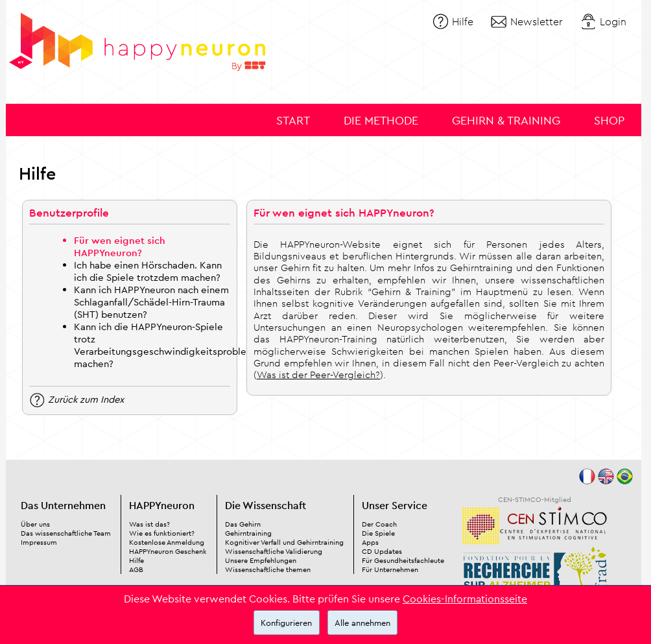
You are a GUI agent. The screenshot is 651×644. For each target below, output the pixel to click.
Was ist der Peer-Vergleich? (318, 375)
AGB (136, 569)
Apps (370, 542)
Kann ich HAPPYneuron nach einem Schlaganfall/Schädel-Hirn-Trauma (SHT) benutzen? (151, 302)
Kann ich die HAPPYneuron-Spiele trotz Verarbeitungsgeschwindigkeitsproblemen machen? (170, 345)
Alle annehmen (362, 623)
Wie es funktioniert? (162, 533)
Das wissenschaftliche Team (66, 533)
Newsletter (537, 21)
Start (293, 120)
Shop (609, 120)
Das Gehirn (243, 524)
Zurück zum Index (86, 399)
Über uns (35, 524)
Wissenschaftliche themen (268, 569)
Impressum (39, 542)
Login (613, 21)
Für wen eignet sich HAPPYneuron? (120, 246)
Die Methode (381, 120)
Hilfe (463, 21)
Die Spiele (378, 533)
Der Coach (379, 524)
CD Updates (382, 551)
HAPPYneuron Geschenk (168, 551)
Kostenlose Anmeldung (167, 542)
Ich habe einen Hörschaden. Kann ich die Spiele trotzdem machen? (148, 271)
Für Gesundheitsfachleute (403, 560)
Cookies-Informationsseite (465, 599)
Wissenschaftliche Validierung (274, 551)
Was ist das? (149, 524)
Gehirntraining (248, 533)
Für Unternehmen (390, 569)
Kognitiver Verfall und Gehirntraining (284, 542)
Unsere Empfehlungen (261, 560)
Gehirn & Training (506, 120)
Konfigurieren (286, 623)
